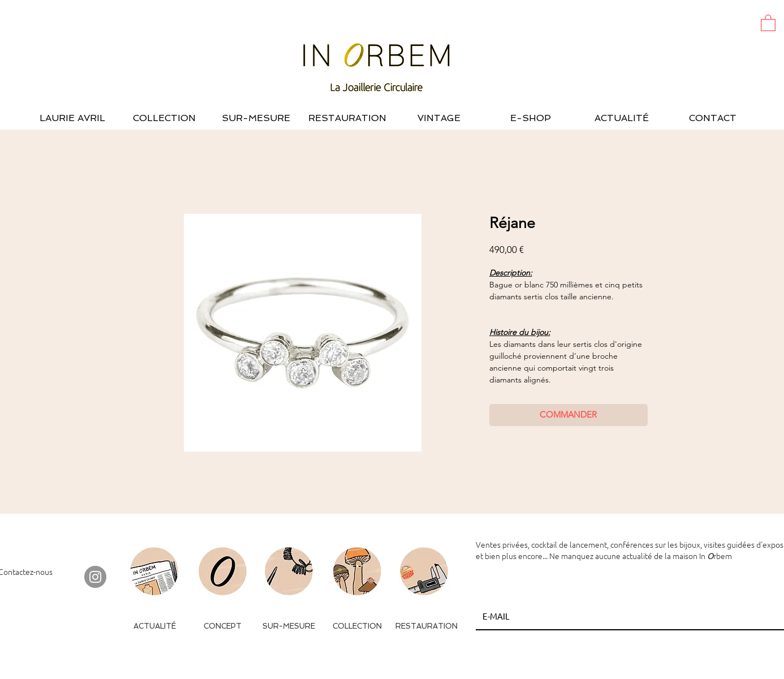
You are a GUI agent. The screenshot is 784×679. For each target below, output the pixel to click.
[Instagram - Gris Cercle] (95, 577)
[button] (768, 22)
